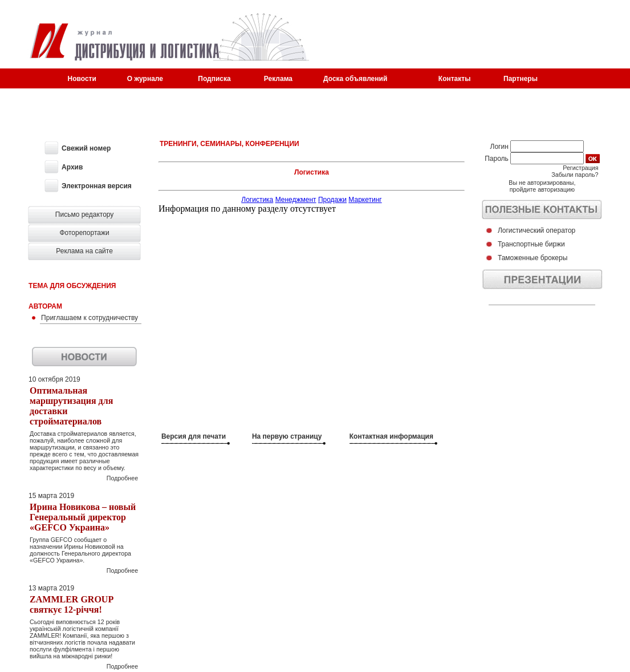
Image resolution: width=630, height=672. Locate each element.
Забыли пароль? (575, 175)
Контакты (455, 79)
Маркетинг (365, 200)
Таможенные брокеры (533, 258)
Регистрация (580, 168)
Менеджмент (296, 200)
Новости (82, 79)
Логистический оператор (536, 230)
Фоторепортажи (84, 233)
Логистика (257, 200)
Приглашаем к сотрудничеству (90, 318)
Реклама (278, 79)
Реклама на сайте (84, 251)
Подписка (214, 79)
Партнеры (521, 79)
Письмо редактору (85, 214)
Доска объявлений (355, 79)
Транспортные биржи (531, 244)
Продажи (332, 200)
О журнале (145, 79)
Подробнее (122, 478)
